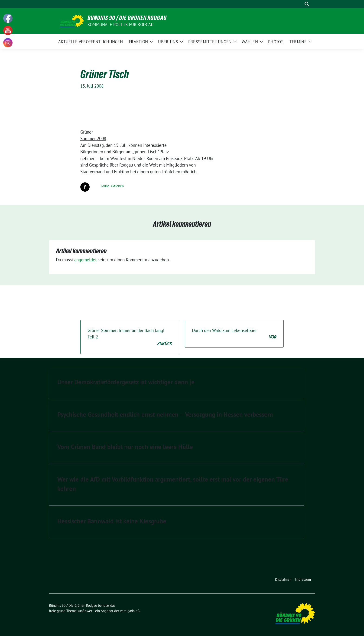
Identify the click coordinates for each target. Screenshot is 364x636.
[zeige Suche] (307, 4)
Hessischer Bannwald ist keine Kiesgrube (112, 521)
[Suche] (300, 4)
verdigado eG (130, 611)
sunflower (85, 611)
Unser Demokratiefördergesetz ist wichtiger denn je (126, 382)
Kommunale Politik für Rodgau (121, 25)
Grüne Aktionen (112, 186)
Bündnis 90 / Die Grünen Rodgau (127, 18)
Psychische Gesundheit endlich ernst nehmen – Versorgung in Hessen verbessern (165, 414)
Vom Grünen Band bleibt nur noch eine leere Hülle (125, 447)
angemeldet (85, 260)
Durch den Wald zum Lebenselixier (234, 334)
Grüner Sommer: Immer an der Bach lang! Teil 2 (130, 337)
